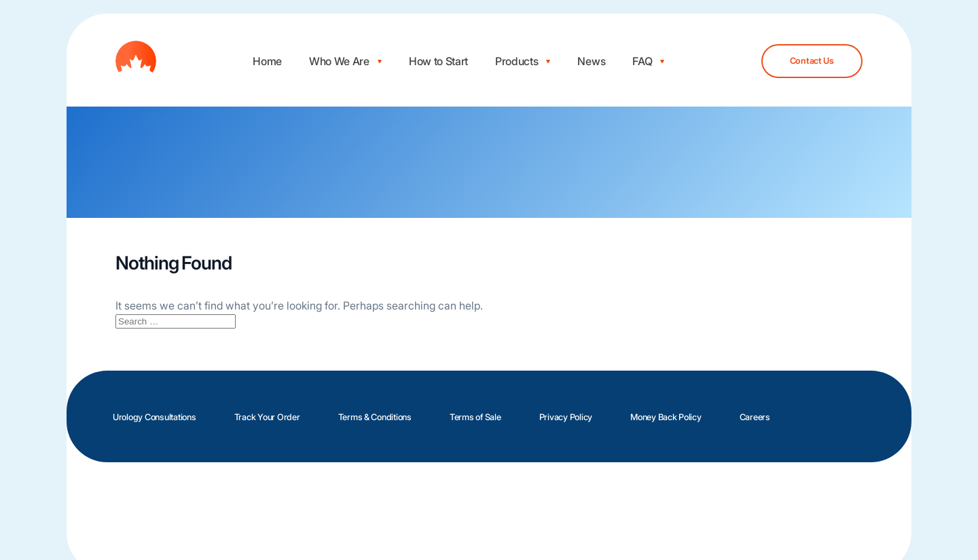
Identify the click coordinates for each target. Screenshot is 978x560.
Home (267, 61)
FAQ (642, 61)
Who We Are (339, 61)
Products (517, 61)
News (591, 61)
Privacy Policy (566, 417)
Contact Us (812, 61)
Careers (755, 417)
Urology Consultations (155, 417)
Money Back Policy (666, 417)
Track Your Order (267, 417)
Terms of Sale (475, 417)
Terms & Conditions (375, 417)
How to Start (438, 61)
